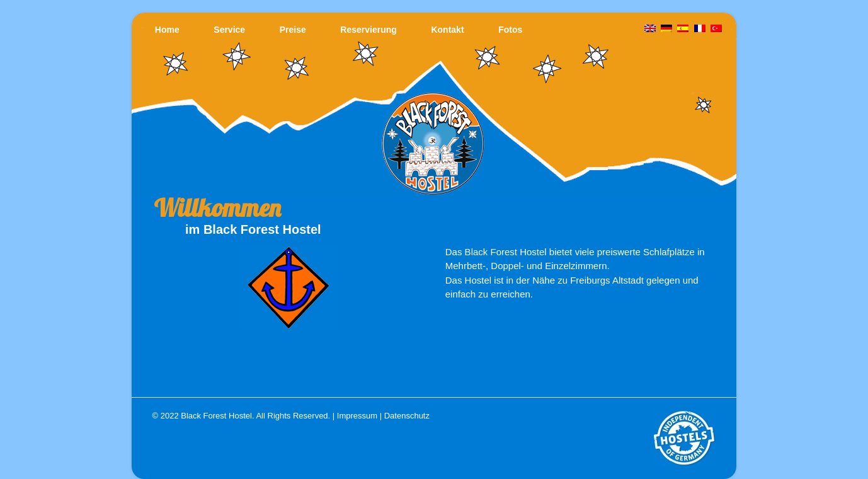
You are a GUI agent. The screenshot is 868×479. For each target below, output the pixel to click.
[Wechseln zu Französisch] (700, 29)
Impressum (357, 416)
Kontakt (447, 30)
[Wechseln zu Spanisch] (683, 29)
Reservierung (368, 30)
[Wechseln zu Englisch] (650, 29)
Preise (293, 30)
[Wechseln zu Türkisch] (716, 29)
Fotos (510, 30)
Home (167, 30)
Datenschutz (407, 416)
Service (229, 30)
